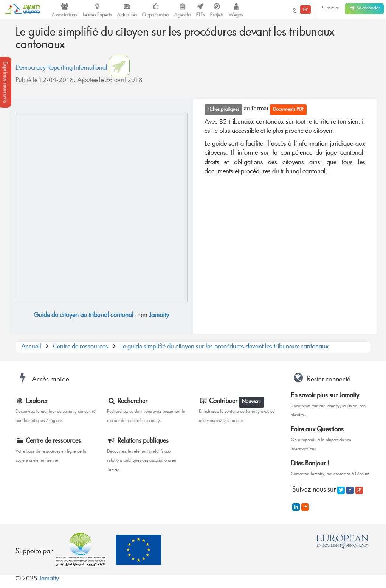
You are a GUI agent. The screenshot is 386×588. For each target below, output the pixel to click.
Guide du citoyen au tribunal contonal (84, 316)
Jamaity (159, 316)
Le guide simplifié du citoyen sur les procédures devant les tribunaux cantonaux (224, 347)
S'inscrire (331, 9)
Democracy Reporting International (61, 68)
